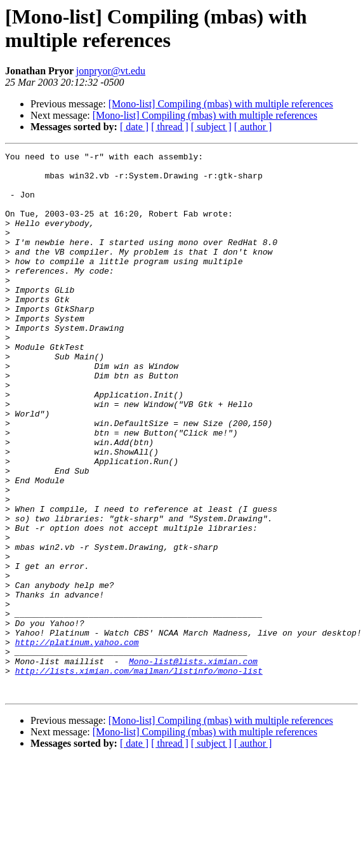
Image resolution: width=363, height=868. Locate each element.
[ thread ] (170, 127)
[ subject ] (211, 127)
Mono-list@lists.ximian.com (193, 764)
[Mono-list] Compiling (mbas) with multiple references (221, 104)
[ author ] (253, 127)
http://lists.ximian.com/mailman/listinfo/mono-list (139, 775)
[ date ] (134, 127)
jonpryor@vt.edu (111, 71)
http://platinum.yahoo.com (77, 741)
